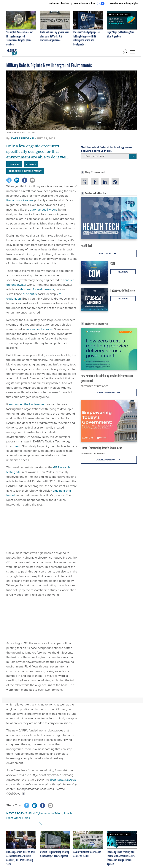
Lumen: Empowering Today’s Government (101, 448)
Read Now (109, 253)
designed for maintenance (37, 289)
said (18, 446)
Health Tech (87, 245)
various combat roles (39, 329)
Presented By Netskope (94, 386)
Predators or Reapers (20, 200)
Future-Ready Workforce (123, 290)
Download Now (109, 392)
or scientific (30, 294)
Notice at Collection (59, 4)
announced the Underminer (27, 404)
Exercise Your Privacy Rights (124, 4)
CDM (113, 263)
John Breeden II (22, 138)
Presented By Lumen (93, 454)
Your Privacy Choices (89, 4)
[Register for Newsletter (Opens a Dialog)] (133, 156)
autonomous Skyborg (44, 210)
